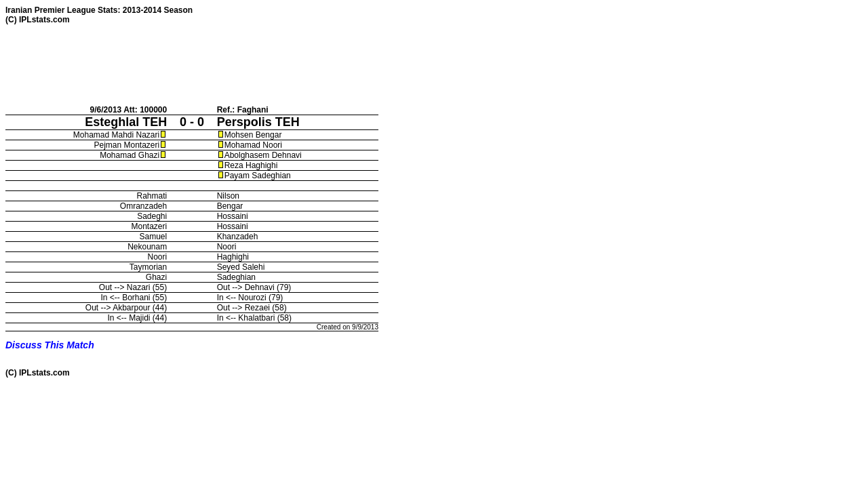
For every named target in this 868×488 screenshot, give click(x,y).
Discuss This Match (50, 345)
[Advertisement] (252, 64)
